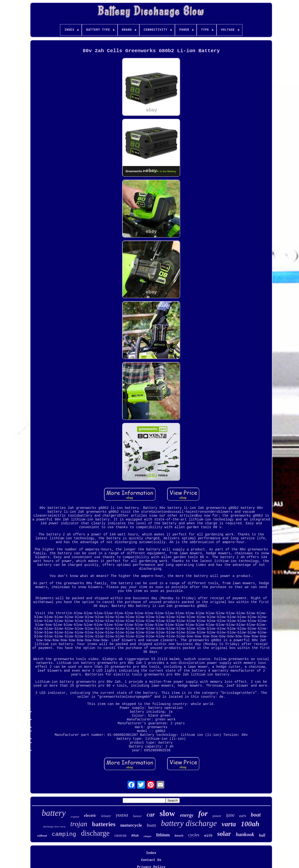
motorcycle (131, 825)
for (203, 813)
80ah (135, 835)
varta (229, 824)
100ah (250, 824)
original (75, 817)
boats (152, 825)
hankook (245, 834)
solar (224, 834)
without (42, 836)
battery (54, 813)
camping (64, 834)
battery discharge (189, 823)
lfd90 (230, 815)
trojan (79, 824)
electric (90, 815)
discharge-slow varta (54, 826)
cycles (194, 835)
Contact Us (151, 860)
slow (167, 813)
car (151, 815)
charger (148, 836)
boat (256, 815)
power (217, 816)
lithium (163, 835)
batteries (104, 824)
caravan (120, 835)
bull (262, 835)
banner (138, 816)
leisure (106, 816)
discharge (95, 833)
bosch (179, 836)
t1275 (243, 816)
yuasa (122, 815)
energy (187, 815)
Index (151, 853)
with (208, 836)
